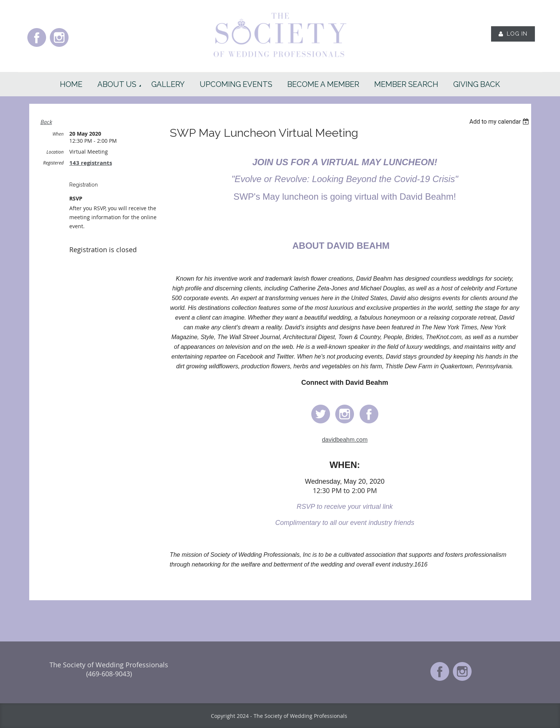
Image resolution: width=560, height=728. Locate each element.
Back (46, 122)
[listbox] (500, 122)
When (58, 134)
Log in (517, 34)
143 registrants (91, 163)
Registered (53, 163)
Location (55, 152)
